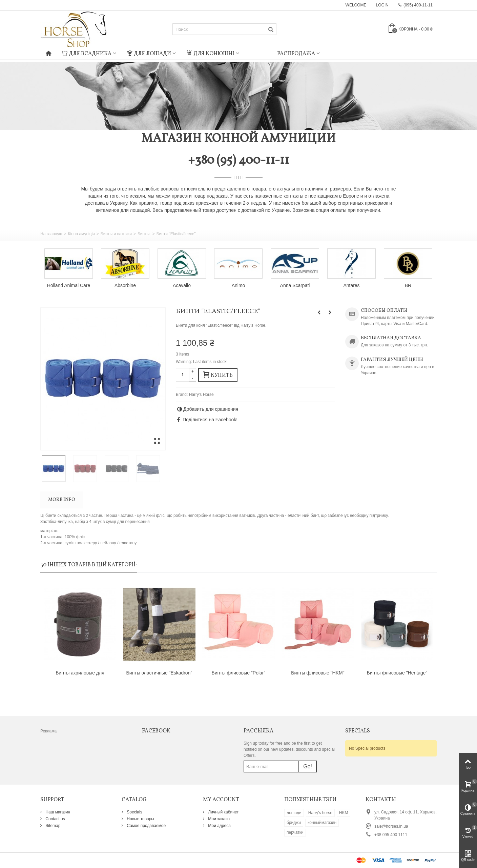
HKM (344, 813)
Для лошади (149, 54)
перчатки (295, 832)
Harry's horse (320, 813)
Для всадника (87, 54)
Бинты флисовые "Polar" (239, 673)
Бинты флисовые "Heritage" (397, 673)
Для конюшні (211, 54)
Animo (239, 285)
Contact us (55, 819)
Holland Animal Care (69, 285)
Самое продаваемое (146, 826)
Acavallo (182, 285)
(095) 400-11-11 (415, 5)
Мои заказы (219, 819)
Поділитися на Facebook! (210, 420)
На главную (51, 234)
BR (408, 285)
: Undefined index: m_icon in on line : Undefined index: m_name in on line (258, 53)
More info (62, 500)
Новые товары (140, 819)
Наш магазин (57, 812)
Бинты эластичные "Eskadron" (159, 673)
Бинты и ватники (116, 234)
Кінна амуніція (81, 234)
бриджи (294, 823)
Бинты (144, 234)
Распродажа (296, 54)
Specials (134, 812)
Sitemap (52, 826)
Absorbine (125, 285)
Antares (351, 285)
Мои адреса (219, 826)
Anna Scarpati (295, 285)
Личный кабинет (223, 812)
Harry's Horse (201, 395)
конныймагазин (322, 823)
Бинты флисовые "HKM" (318, 673)
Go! (308, 766)
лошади (294, 813)
